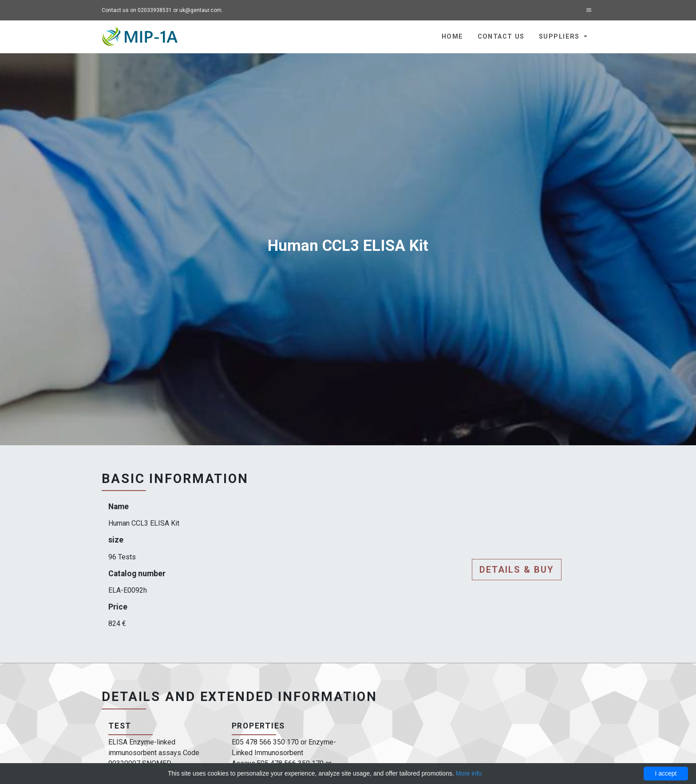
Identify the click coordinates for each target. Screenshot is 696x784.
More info (469, 773)
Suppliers (560, 37)
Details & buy (517, 570)
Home (453, 37)
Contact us (501, 37)
